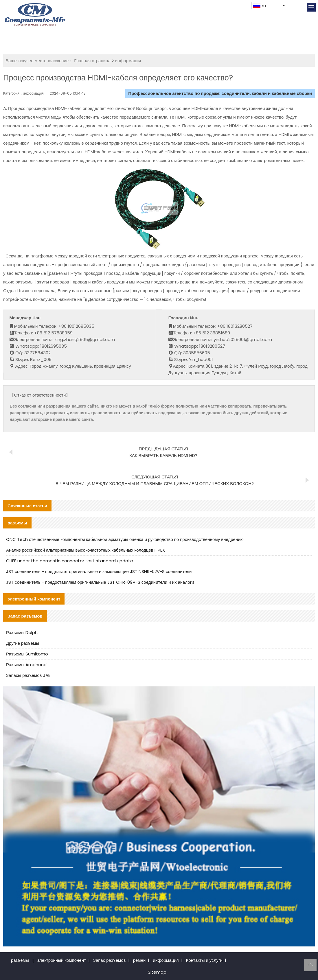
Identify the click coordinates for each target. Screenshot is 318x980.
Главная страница (92, 61)
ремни (139, 960)
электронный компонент (62, 960)
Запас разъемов (110, 960)
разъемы (20, 960)
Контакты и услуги (204, 960)
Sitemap (157, 972)
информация (128, 61)
